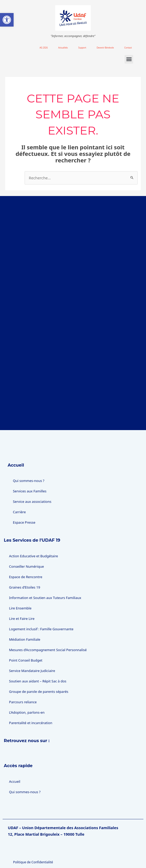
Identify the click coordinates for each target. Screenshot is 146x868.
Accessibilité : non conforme (34, 855)
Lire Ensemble (20, 570)
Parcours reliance (23, 663)
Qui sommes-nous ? (29, 442)
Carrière (19, 473)
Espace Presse (24, 484)
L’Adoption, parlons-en (27, 674)
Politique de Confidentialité (33, 824)
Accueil (16, 426)
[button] (129, 59)
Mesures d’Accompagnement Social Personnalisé (48, 611)
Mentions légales (26, 844)
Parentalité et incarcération (31, 684)
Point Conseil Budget (26, 622)
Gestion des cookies (28, 834)
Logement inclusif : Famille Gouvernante (41, 590)
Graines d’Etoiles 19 (25, 549)
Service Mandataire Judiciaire (32, 632)
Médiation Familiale (25, 601)
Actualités (63, 48)
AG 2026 (44, 48)
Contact (128, 48)
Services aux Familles (30, 453)
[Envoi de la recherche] (132, 178)
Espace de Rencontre (26, 538)
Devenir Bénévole (105, 48)
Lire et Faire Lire (22, 580)
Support (82, 48)
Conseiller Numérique (27, 528)
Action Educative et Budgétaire (34, 517)
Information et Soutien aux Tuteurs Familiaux (45, 559)
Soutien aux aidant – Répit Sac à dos (38, 643)
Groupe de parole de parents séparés (39, 653)
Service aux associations (32, 463)
